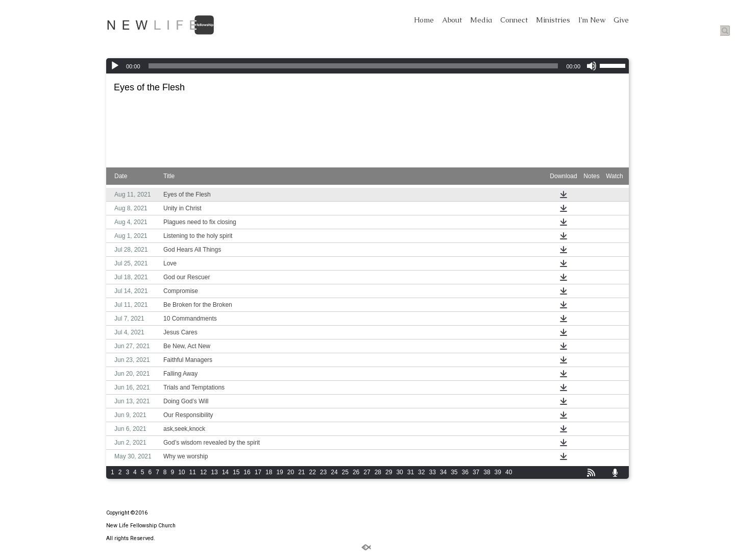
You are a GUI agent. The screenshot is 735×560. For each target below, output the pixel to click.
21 (301, 472)
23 (323, 472)
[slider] (353, 66)
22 (313, 472)
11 (193, 472)
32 (421, 472)
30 (399, 472)
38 (487, 472)
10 (181, 472)
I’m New (592, 20)
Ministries (553, 20)
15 (236, 472)
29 (389, 472)
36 (465, 472)
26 (356, 472)
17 (258, 472)
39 (498, 472)
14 (225, 472)
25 (345, 472)
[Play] (115, 66)
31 (411, 472)
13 (214, 472)
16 (247, 472)
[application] (367, 66)
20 (291, 472)
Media (481, 20)
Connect (514, 20)
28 (378, 472)
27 (367, 472)
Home (424, 20)
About (452, 20)
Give (621, 20)
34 (443, 472)
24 (334, 472)
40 (509, 472)
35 (454, 472)
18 (269, 472)
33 (432, 472)
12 (203, 472)
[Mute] (592, 66)
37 (476, 472)
